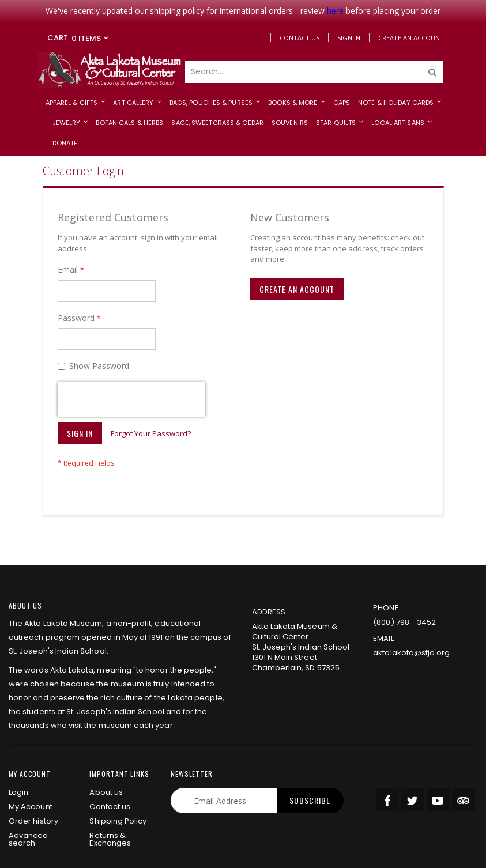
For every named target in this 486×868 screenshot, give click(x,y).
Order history (33, 760)
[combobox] (314, 72)
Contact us (110, 746)
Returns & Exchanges (110, 778)
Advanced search (29, 778)
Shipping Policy (118, 760)
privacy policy (99, 853)
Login (18, 731)
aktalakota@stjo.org (411, 592)
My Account (31, 746)
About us (106, 731)
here (335, 11)
